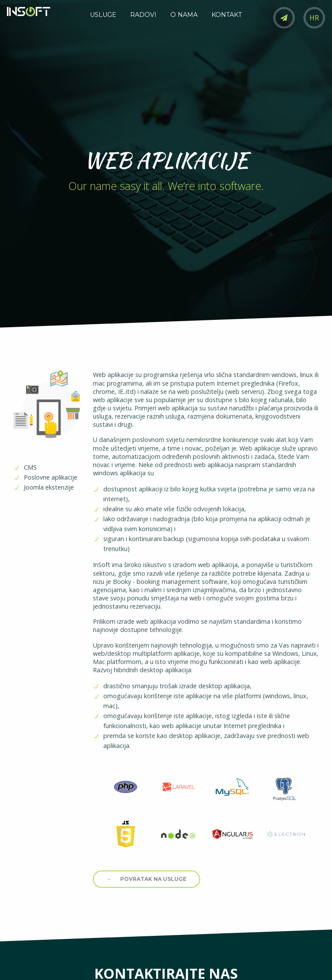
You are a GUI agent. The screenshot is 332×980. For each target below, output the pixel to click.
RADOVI (143, 15)
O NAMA (184, 15)
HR (314, 18)
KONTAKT (227, 15)
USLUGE (103, 15)
